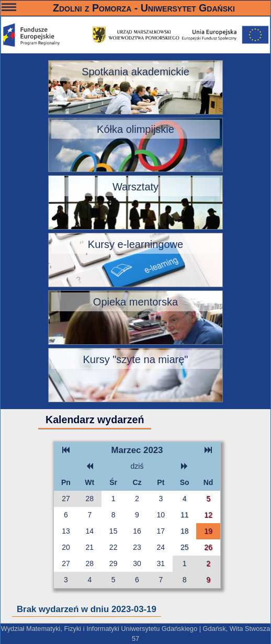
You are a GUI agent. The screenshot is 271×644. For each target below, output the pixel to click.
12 (208, 515)
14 (90, 531)
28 (90, 499)
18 (185, 531)
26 (208, 547)
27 (66, 499)
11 (185, 515)
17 (161, 531)
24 (161, 547)
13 (66, 531)
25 (185, 547)
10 (161, 515)
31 (161, 563)
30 (137, 563)
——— (9, 9)
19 (208, 531)
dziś (137, 466)
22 (114, 547)
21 (90, 547)
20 (66, 547)
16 (137, 531)
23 (137, 547)
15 (114, 531)
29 (114, 563)
